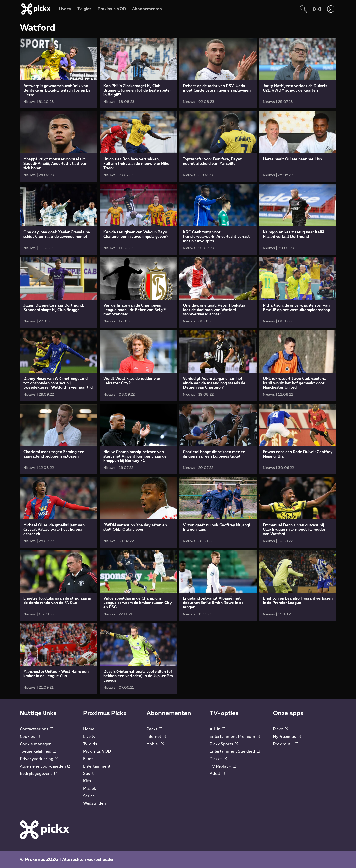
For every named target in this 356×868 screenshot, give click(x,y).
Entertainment (97, 766)
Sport (88, 774)
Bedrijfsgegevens (39, 774)
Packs (154, 729)
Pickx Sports (224, 744)
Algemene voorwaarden (45, 766)
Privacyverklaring (39, 759)
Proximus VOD (97, 751)
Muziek (90, 789)
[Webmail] (317, 9)
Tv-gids (90, 744)
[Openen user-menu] (331, 9)
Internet (156, 737)
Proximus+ (286, 744)
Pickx (280, 729)
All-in (217, 729)
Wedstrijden (94, 803)
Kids (87, 781)
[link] (58, 73)
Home (89, 729)
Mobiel (155, 744)
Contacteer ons (36, 729)
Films (88, 759)
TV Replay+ (223, 766)
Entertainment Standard (235, 751)
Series (89, 796)
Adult (217, 774)
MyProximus (287, 737)
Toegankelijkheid (38, 751)
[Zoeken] (303, 9)
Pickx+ (218, 759)
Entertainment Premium (235, 737)
